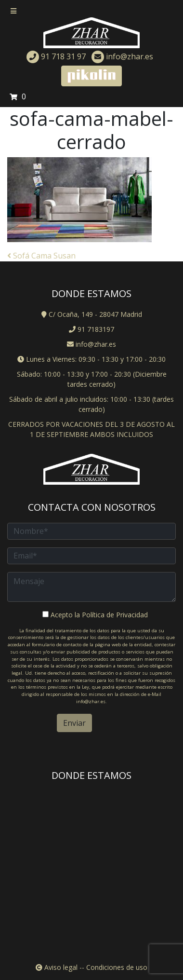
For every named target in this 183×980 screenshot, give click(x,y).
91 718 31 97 (56, 56)
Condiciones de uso (117, 967)
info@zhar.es (122, 56)
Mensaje (91, 587)
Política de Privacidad (115, 615)
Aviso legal (60, 967)
